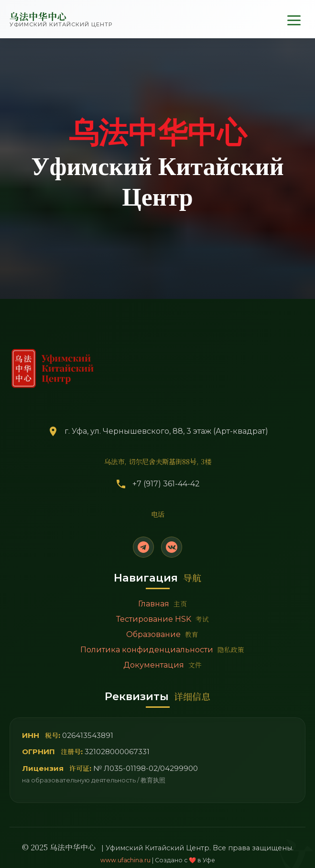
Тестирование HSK (163, 619)
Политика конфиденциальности (162, 649)
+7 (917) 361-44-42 (166, 484)
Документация (163, 665)
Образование (162, 634)
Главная (163, 604)
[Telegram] (143, 547)
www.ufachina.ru (125, 860)
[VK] (172, 547)
